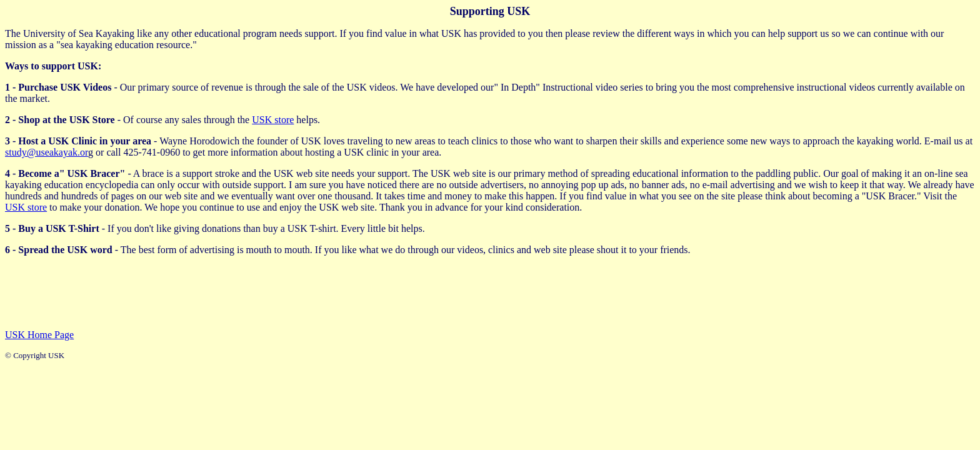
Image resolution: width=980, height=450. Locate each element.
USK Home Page (39, 335)
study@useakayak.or (47, 152)
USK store (273, 120)
